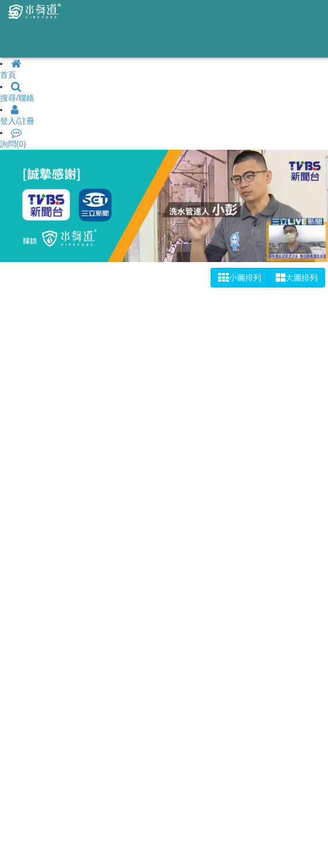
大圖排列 (297, 278)
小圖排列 (240, 278)
